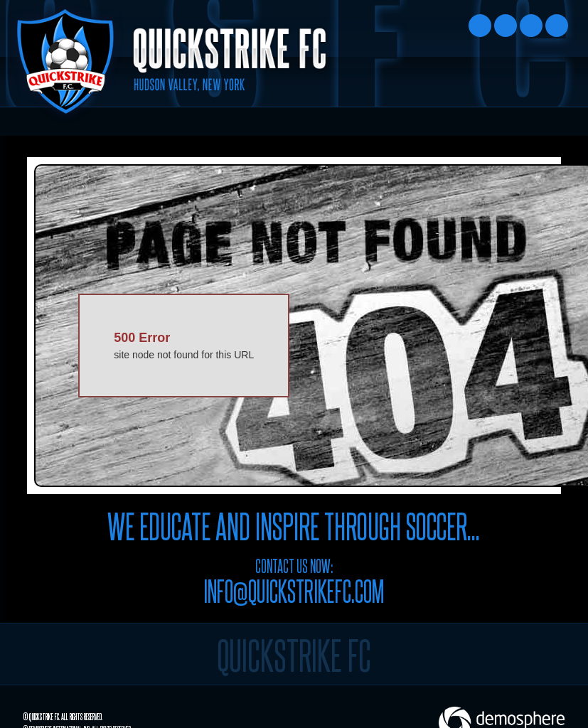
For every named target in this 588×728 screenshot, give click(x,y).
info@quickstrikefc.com (294, 590)
